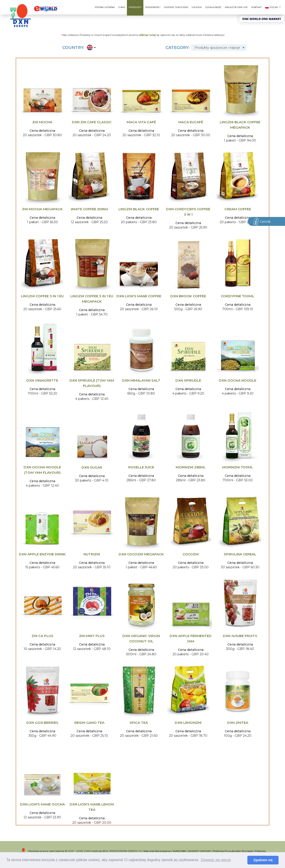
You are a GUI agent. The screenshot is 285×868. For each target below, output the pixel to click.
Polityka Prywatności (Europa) (233, 851)
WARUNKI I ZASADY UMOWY (192, 851)
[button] (91, 48)
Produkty (135, 7)
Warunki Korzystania (157, 851)
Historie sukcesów (176, 7)
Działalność (213, 7)
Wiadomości (153, 7)
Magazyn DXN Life (236, 7)
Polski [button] (272, 7)
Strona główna (105, 7)
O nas (122, 7)
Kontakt (256, 7)
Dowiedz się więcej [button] (216, 860)
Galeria (197, 7)
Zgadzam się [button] (263, 860)
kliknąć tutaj (147, 35)
